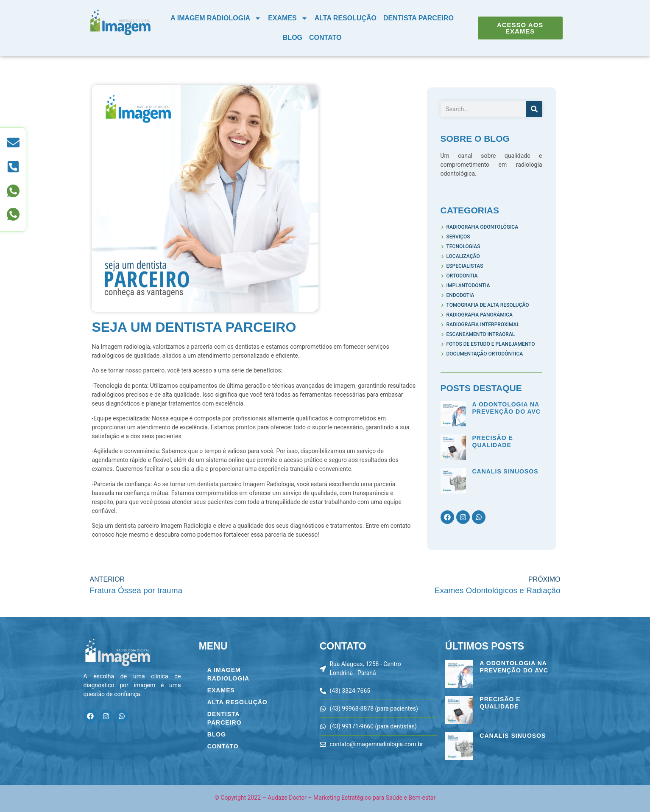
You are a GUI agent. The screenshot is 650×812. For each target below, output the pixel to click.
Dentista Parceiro (418, 18)
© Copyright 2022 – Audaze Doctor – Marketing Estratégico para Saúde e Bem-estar (325, 798)
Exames (288, 18)
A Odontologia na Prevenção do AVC (506, 408)
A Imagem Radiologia (216, 18)
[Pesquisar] (534, 109)
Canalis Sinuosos (505, 471)
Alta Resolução (346, 18)
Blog (293, 38)
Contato (325, 38)
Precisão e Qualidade (493, 441)
